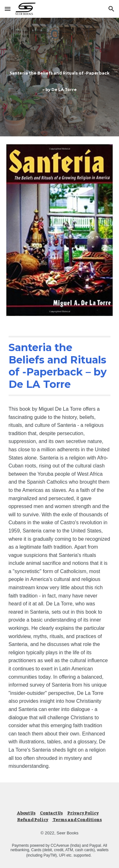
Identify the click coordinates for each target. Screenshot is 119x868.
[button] (8, 9)
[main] (60, 77)
